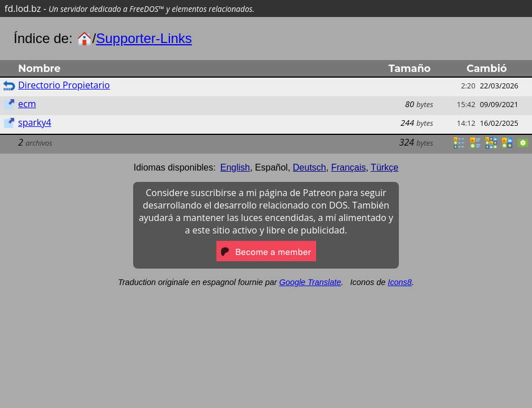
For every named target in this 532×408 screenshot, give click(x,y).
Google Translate (310, 282)
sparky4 (35, 122)
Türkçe (384, 167)
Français (348, 167)
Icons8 (399, 282)
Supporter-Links (144, 38)
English (235, 167)
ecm (27, 104)
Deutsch (310, 167)
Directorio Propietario (64, 85)
